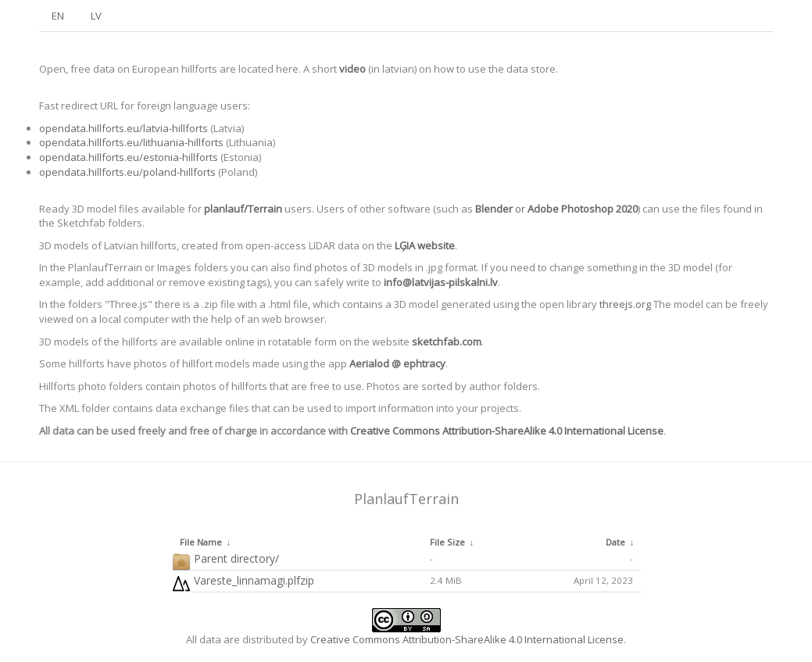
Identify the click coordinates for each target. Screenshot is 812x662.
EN (58, 16)
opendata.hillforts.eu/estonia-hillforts (129, 157)
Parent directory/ (225, 559)
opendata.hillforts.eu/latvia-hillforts (123, 128)
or (556, 209)
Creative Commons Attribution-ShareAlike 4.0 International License (507, 431)
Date (615, 542)
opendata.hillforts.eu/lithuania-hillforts (131, 142)
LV (96, 16)
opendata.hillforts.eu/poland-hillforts (127, 172)
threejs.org (625, 304)
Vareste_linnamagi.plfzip (243, 581)
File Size (447, 542)
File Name (201, 542)
